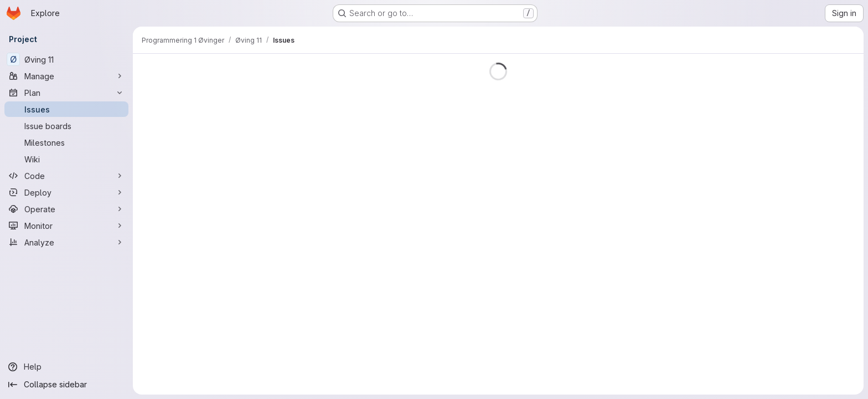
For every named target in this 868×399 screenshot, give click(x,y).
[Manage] (66, 76)
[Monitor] (66, 226)
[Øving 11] (66, 59)
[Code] (66, 176)
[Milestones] (66, 142)
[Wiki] (66, 159)
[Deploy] (66, 192)
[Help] (66, 367)
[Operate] (66, 209)
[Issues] (66, 109)
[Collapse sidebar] (66, 385)
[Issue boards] (66, 126)
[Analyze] (66, 242)
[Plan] (66, 93)
